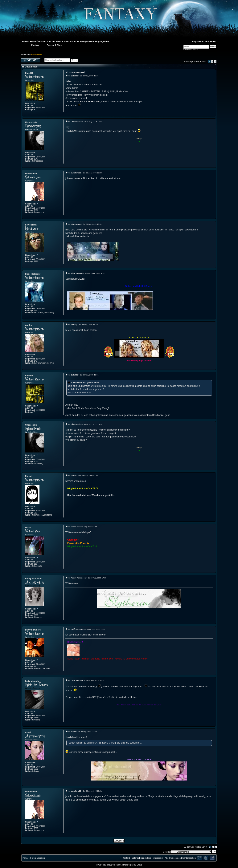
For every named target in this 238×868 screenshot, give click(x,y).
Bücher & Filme (55, 45)
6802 (36, 769)
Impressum (158, 858)
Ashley (29, 325)
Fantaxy (35, 45)
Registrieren (198, 41)
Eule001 (29, 73)
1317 (36, 210)
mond (28, 732)
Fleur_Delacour (33, 274)
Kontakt (126, 858)
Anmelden (211, 41)
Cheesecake (31, 122)
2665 (36, 615)
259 (36, 513)
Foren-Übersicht (38, 858)
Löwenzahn (31, 225)
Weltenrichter (37, 55)
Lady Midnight (32, 681)
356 (36, 311)
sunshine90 (31, 173)
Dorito (28, 527)
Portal (25, 858)
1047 (36, 159)
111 (36, 564)
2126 (36, 261)
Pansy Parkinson (34, 578)
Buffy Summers (33, 630)
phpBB (109, 865)
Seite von (201, 61)
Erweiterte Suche (191, 50)
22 (35, 666)
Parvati (29, 476)
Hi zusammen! (30, 67)
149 (36, 361)
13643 (37, 718)
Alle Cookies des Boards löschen (180, 858)
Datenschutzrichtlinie (141, 858)
